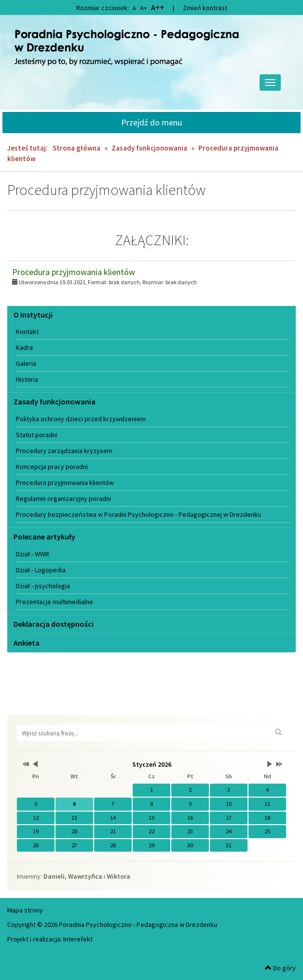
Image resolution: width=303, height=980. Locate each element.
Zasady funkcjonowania (149, 148)
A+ (144, 8)
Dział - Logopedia (41, 570)
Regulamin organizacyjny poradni (63, 498)
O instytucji (33, 315)
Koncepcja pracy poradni (52, 467)
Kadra (24, 347)
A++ (158, 7)
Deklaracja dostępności (54, 624)
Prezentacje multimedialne (55, 602)
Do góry (280, 968)
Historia (27, 379)
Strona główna (76, 148)
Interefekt (78, 939)
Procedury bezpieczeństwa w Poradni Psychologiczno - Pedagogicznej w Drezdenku (138, 514)
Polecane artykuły (44, 537)
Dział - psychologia (43, 586)
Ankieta (27, 643)
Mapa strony (25, 910)
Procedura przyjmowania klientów (74, 272)
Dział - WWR (33, 554)
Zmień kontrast (205, 8)
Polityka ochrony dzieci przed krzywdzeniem (81, 419)
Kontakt (27, 331)
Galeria (26, 363)
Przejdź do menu (151, 122)
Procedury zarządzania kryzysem (64, 451)
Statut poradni (37, 435)
